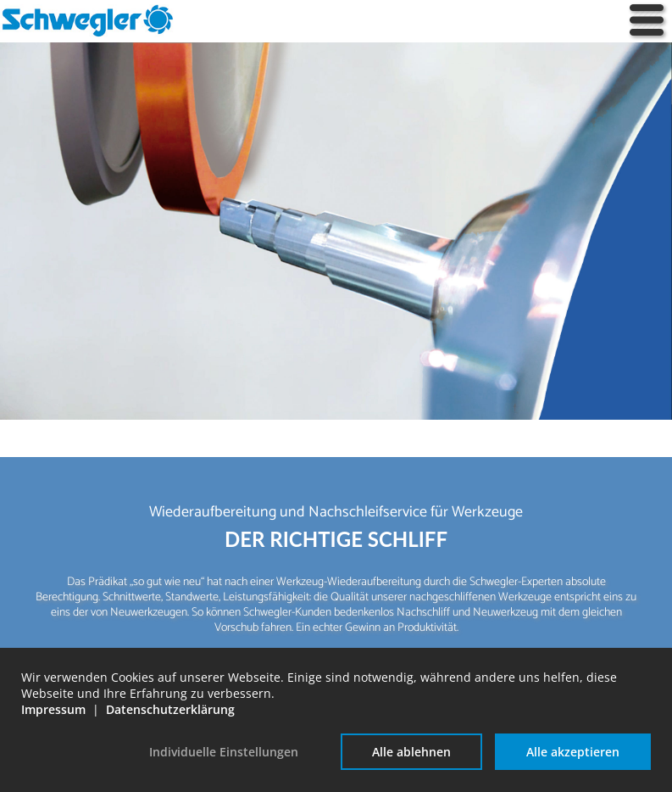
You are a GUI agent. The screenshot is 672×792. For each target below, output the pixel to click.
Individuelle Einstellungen (224, 752)
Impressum (53, 709)
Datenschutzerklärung (170, 709)
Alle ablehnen (411, 752)
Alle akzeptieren (573, 752)
